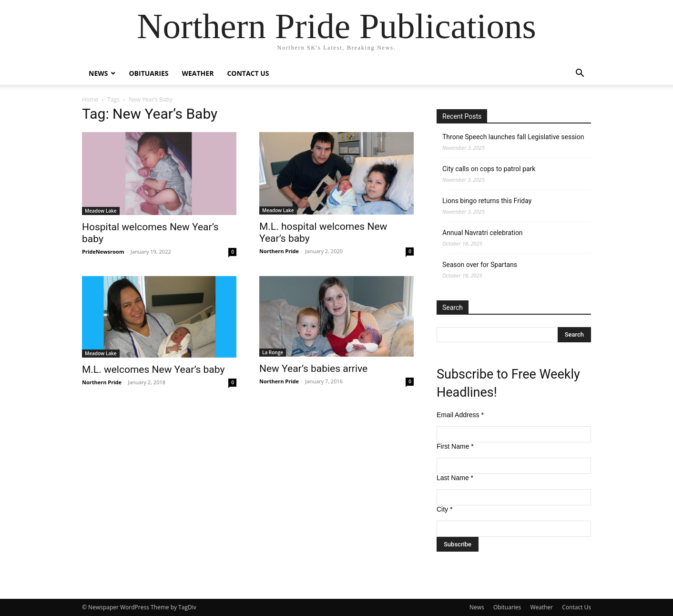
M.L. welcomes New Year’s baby (153, 370)
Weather (198, 73)
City (444, 509)
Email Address (460, 415)
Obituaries (148, 73)
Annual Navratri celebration (483, 233)
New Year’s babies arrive (313, 369)
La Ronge (273, 352)
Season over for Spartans (480, 265)
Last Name (455, 478)
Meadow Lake (101, 211)
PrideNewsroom (103, 252)
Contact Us (248, 73)
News (98, 73)
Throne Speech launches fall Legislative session (513, 137)
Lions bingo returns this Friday (487, 201)
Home (90, 99)
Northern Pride (279, 251)
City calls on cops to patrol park (489, 169)
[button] (580, 74)
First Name (455, 446)
